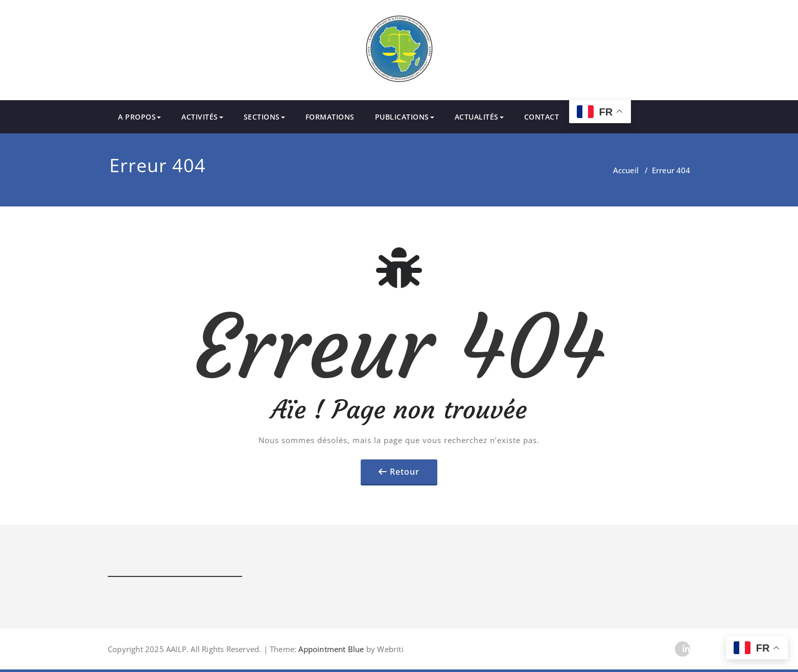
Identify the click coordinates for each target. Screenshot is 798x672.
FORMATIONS (330, 117)
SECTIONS (264, 117)
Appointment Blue (330, 649)
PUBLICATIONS (405, 117)
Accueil (626, 170)
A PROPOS (139, 117)
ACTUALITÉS (479, 117)
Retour (405, 472)
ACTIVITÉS (202, 117)
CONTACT (542, 117)
